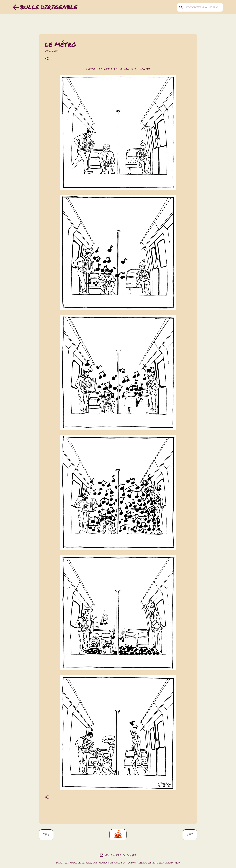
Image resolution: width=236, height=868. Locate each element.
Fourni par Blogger (118, 855)
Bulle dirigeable (49, 7)
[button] (47, 59)
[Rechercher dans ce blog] (204, 7)
